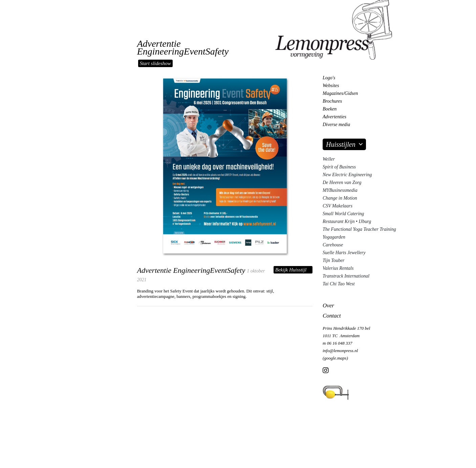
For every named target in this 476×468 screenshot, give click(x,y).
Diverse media (336, 125)
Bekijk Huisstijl (291, 270)
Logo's (329, 78)
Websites (331, 86)
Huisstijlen (341, 144)
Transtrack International (346, 276)
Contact (332, 316)
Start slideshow (155, 63)
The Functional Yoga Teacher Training (359, 229)
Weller (329, 159)
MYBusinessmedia (340, 190)
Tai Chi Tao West (339, 284)
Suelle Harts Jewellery (344, 253)
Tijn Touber (333, 260)
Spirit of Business (339, 167)
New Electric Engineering (347, 175)
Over (328, 306)
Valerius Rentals (338, 268)
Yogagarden (334, 237)
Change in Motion (340, 198)
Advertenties (334, 117)
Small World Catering (343, 214)
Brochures (332, 101)
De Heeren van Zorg (342, 182)
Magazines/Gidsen (340, 93)
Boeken (330, 109)
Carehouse (333, 245)
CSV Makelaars (338, 206)
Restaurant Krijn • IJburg (347, 221)
